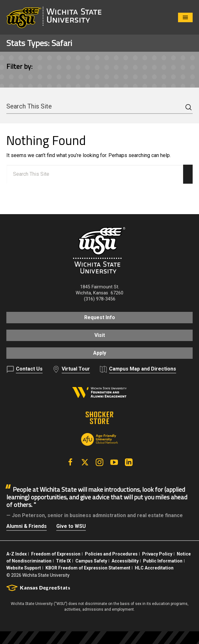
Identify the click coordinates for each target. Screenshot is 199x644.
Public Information (163, 561)
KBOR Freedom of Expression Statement (88, 568)
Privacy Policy (157, 554)
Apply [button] (100, 353)
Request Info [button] (100, 317)
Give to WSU (71, 526)
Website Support (24, 568)
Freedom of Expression (56, 554)
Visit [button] (100, 335)
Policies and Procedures (111, 554)
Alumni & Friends (27, 526)
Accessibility (125, 561)
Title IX (63, 561)
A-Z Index (17, 554)
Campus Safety (91, 561)
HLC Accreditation (154, 568)
